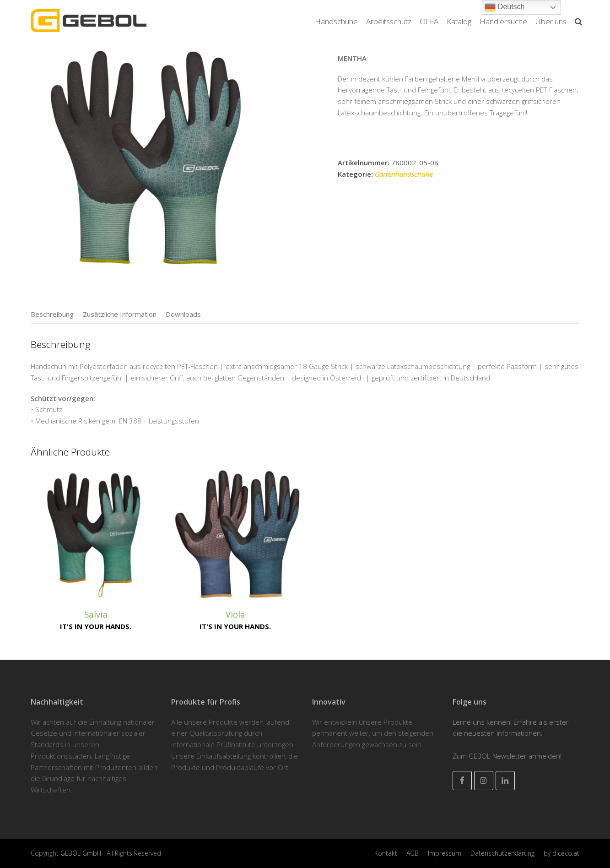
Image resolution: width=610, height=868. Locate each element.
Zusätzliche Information (120, 314)
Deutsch (505, 7)
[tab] (52, 314)
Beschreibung (52, 314)
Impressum (445, 853)
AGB (413, 853)
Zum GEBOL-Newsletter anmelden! (507, 756)
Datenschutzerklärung (502, 853)
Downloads (183, 314)
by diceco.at (561, 853)
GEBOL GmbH (82, 853)
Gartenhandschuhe (404, 174)
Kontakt (386, 853)
